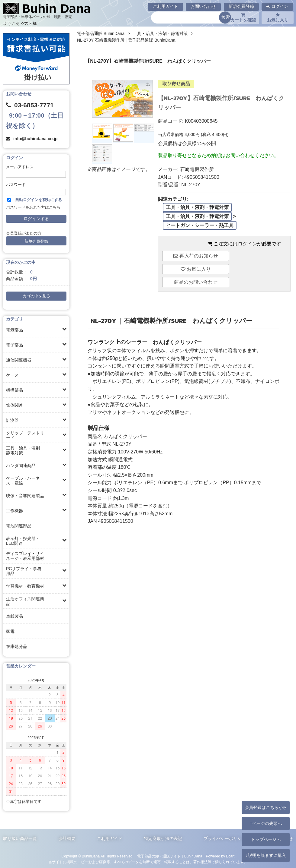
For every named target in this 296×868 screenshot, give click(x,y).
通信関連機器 (19, 360)
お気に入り (278, 17)
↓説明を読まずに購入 (266, 855)
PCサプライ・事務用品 (24, 571)
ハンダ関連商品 (21, 466)
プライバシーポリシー (225, 838)
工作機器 (14, 511)
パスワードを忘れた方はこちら (33, 207)
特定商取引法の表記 (163, 838)
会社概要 (67, 838)
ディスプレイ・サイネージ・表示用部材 (25, 556)
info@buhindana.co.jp (35, 139)
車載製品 (14, 616)
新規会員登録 (241, 6)
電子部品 (14, 345)
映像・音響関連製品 (25, 496)
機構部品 (14, 390)
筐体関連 (14, 405)
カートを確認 (243, 17)
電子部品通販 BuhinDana (101, 33)
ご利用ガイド (166, 6)
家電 (10, 631)
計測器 (12, 420)
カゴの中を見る (36, 296)
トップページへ (266, 839)
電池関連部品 (19, 526)
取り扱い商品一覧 (20, 838)
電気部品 (14, 330)
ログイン (277, 6)
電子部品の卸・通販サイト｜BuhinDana (170, 856)
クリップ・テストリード (25, 435)
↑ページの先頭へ (266, 823)
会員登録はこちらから (266, 807)
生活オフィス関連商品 (25, 601)
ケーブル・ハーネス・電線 (23, 481)
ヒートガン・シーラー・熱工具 (200, 225)
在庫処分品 (17, 646)
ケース (12, 375)
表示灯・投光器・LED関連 (23, 541)
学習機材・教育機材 (25, 586)
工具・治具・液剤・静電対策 (25, 450)
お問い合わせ (203, 6)
